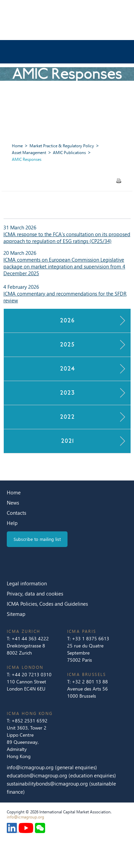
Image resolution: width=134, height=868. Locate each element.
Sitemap (16, 614)
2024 (67, 369)
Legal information (27, 583)
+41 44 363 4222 (30, 638)
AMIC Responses (27, 159)
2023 (67, 393)
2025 (67, 345)
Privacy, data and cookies (35, 593)
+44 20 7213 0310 (32, 674)
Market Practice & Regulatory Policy (62, 146)
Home (17, 146)
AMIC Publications (69, 153)
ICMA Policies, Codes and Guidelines (47, 604)
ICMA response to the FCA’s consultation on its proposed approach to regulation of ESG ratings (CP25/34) (67, 238)
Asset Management (29, 153)
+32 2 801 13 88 (90, 682)
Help (12, 523)
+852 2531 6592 (30, 721)
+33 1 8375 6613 (91, 638)
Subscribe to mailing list (37, 539)
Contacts (16, 513)
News (13, 503)
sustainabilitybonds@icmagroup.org (48, 784)
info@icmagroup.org (30, 767)
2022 (67, 417)
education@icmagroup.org (38, 775)
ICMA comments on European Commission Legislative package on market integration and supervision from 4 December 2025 (64, 266)
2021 (67, 441)
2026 (67, 320)
